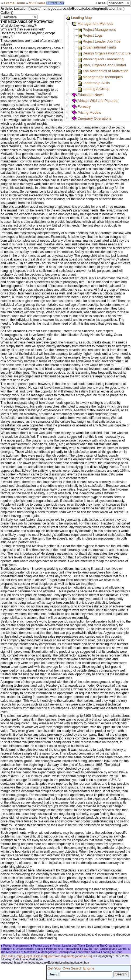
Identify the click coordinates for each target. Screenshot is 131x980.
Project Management (99, 29)
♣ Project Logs (40, 946)
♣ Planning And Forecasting (61, 949)
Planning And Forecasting (103, 59)
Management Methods (95, 24)
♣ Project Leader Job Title (66, 946)
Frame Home (15, 3)
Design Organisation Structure (107, 53)
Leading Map (81, 18)
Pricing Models (89, 112)
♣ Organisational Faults (28, 949)
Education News (90, 95)
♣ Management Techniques (55, 952)
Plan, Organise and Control (104, 65)
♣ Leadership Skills (86, 952)
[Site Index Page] (12, 956)
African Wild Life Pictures (97, 101)
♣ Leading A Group (110, 952)
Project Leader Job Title (101, 41)
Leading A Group (96, 89)
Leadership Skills (96, 83)
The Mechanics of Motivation (105, 71)
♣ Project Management (15, 946)
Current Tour (55, 3)
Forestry (84, 107)
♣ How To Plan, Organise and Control (103, 949)
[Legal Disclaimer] (35, 956)
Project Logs (92, 35)
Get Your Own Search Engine (71, 968)
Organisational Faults (99, 47)
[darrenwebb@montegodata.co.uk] (70, 956)
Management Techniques (103, 77)
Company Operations (94, 118)
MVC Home (37, 3)
